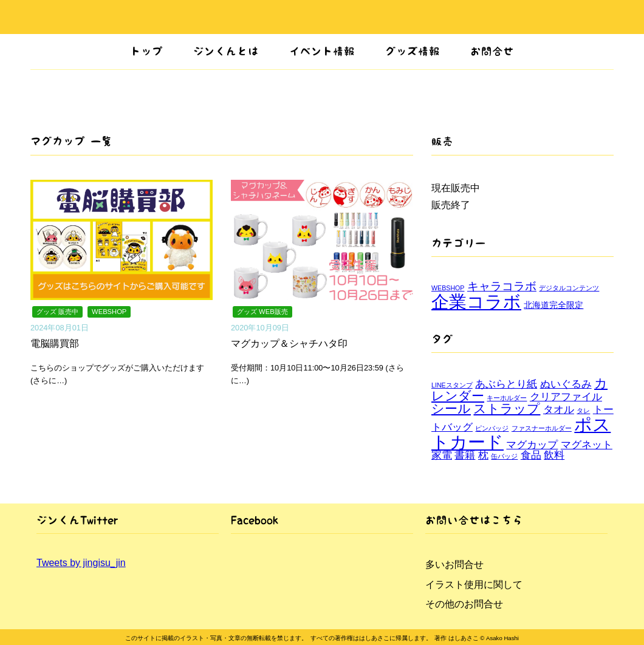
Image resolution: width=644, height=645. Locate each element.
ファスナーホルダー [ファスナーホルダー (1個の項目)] (542, 428)
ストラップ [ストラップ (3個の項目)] (507, 408)
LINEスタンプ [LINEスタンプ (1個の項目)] (452, 385)
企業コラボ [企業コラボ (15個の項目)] (476, 302)
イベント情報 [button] (322, 51)
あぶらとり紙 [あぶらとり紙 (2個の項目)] (506, 384)
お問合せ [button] (492, 51)
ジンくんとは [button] (226, 51)
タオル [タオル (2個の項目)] (559, 410)
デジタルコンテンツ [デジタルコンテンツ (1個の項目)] (569, 288)
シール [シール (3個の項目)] (451, 408)
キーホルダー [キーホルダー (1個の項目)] (507, 398)
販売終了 (451, 205)
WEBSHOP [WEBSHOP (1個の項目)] (448, 288)
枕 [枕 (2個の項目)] (483, 455)
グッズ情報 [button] (413, 51)
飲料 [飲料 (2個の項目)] (554, 455)
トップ (146, 51)
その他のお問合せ (464, 604)
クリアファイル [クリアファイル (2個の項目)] (566, 397)
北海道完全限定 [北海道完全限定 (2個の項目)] (553, 305)
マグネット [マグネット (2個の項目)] (587, 445)
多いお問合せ (454, 565)
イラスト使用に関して (474, 585)
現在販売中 (456, 188)
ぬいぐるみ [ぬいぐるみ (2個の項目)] (566, 384)
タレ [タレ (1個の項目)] (583, 411)
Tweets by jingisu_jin (81, 563)
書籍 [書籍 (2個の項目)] (465, 455)
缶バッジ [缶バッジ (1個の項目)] (504, 456)
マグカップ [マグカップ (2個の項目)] (532, 445)
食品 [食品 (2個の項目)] (531, 455)
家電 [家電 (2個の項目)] (442, 455)
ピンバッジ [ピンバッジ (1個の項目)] (492, 428)
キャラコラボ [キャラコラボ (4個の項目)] (502, 286)
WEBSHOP (109, 312)
